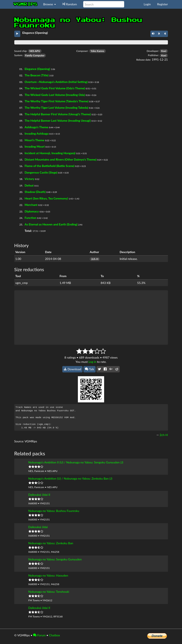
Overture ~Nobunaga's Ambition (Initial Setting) (56, 82)
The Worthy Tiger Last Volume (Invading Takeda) (56, 108)
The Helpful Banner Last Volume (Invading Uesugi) (58, 120)
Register (163, 4)
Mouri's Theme (34, 140)
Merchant (31, 205)
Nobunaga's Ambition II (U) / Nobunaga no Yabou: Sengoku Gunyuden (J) (76, 462)
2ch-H (95, 259)
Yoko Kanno (98, 51)
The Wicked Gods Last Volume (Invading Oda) (55, 95)
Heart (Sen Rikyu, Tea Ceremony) (46, 198)
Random (70, 4)
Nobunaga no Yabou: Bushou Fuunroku (54, 511)
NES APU (35, 51)
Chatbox (54, 635)
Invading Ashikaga (36, 133)
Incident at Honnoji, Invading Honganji (50, 153)
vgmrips (26, 4)
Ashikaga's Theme (36, 127)
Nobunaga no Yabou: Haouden (48, 575)
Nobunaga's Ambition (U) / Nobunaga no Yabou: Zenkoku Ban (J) (70, 478)
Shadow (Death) (35, 192)
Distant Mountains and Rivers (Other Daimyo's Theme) (60, 159)
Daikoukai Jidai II (39, 495)
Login (147, 4)
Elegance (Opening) (37, 69)
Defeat (29, 185)
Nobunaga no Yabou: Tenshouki (49, 592)
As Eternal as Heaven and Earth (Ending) (51, 224)
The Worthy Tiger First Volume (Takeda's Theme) (56, 101)
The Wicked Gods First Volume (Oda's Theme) (55, 88)
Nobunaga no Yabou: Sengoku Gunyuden (55, 559)
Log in (92, 362)
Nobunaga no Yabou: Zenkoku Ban (51, 543)
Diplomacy (32, 211)
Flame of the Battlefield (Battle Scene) (49, 166)
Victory (29, 179)
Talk (90, 369)
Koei (164, 51)
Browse (50, 4)
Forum (39, 635)
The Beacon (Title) (36, 75)
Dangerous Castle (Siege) (41, 172)
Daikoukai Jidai (38, 527)
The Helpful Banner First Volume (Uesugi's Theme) (58, 114)
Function (30, 218)
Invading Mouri (35, 146)
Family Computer (35, 55)
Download (72, 369)
